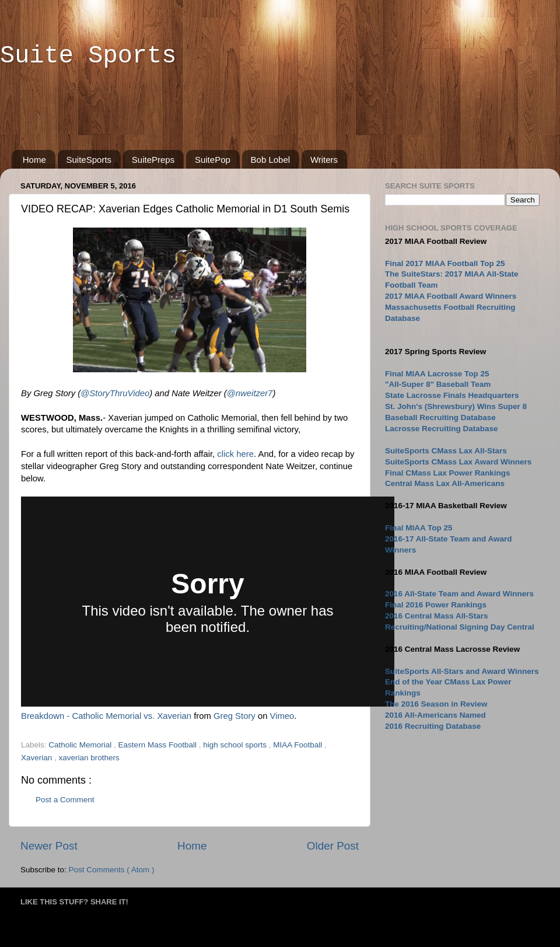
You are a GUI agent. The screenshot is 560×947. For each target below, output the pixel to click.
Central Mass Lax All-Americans (445, 483)
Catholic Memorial (81, 745)
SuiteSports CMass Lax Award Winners (458, 462)
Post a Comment (65, 800)
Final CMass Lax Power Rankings (448, 473)
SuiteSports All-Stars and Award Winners (462, 671)
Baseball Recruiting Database (440, 417)
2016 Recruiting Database (433, 726)
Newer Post (49, 846)
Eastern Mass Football (159, 745)
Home (34, 160)
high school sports (236, 745)
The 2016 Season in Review (436, 704)
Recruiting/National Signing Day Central (460, 627)
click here (235, 454)
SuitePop (213, 160)
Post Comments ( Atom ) (112, 870)
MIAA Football (299, 745)
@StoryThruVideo (115, 393)
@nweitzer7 (250, 393)
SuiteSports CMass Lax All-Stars (446, 451)
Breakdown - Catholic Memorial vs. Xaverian (106, 716)
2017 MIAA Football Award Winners (451, 296)
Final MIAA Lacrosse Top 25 (437, 374)
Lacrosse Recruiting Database (442, 429)
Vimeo (282, 716)
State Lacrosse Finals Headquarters (452, 395)
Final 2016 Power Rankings (436, 605)
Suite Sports (88, 56)
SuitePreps (153, 160)
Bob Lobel (271, 160)
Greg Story (235, 716)
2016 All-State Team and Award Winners (459, 594)
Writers (324, 160)
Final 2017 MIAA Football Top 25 (445, 263)
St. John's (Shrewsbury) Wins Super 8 (456, 406)
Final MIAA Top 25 (419, 528)
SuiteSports (89, 160)
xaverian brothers (89, 758)
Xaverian (38, 758)
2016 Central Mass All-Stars (437, 616)
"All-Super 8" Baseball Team (438, 384)
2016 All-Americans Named (435, 715)
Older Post (333, 846)
